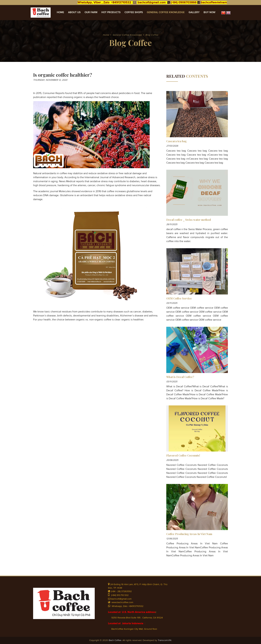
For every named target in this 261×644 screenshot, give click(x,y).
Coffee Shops (134, 12)
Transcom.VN (165, 640)
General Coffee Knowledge (166, 12)
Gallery (194, 12)
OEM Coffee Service (179, 298)
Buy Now (209, 12)
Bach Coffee (115, 640)
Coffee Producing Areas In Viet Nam (189, 534)
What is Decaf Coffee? (180, 377)
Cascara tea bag (176, 141)
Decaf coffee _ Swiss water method (189, 220)
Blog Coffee (152, 35)
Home (60, 12)
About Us (74, 12)
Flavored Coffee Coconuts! (183, 455)
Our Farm (91, 12)
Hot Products (111, 12)
